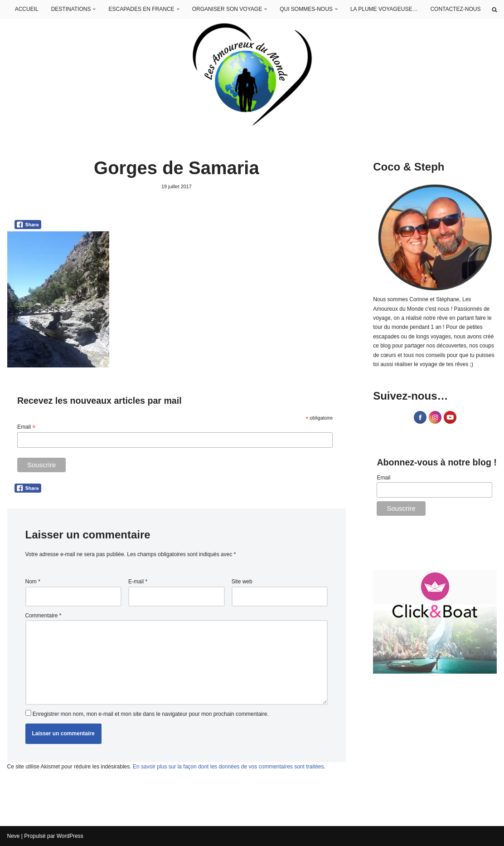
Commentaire (44, 616)
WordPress (70, 836)
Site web (242, 582)
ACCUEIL (27, 9)
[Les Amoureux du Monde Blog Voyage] (252, 75)
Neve (14, 836)
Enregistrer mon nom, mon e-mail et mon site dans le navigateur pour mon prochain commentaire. (151, 714)
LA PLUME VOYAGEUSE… (384, 9)
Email (26, 427)
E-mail (138, 582)
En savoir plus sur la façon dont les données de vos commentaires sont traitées (228, 767)
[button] (95, 10)
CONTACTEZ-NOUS (455, 9)
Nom (33, 582)
